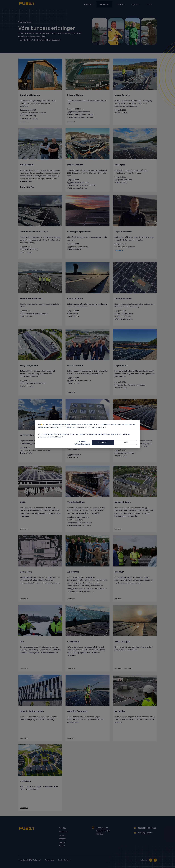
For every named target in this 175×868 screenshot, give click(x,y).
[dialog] (87, 434)
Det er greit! (103, 442)
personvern (80, 427)
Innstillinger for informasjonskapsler (82, 442)
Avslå (126, 442)
